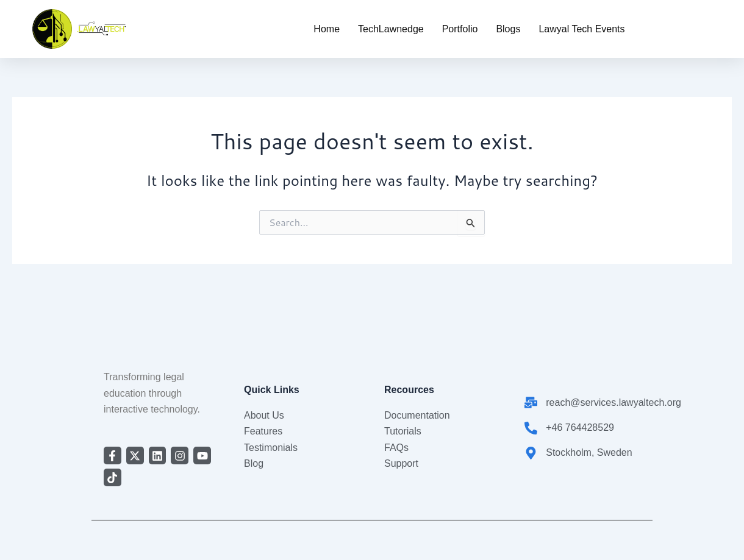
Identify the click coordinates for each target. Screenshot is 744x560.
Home (327, 29)
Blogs (508, 29)
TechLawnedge (391, 29)
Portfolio (460, 29)
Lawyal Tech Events (581, 29)
